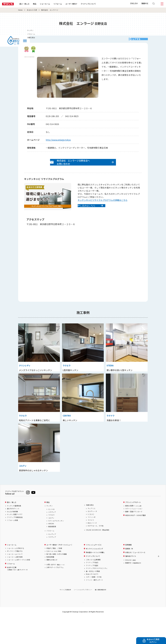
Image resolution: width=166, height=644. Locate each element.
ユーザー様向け (80, 4)
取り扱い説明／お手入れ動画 (57, 581)
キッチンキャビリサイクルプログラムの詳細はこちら (103, 206)
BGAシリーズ (92, 550)
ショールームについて (15, 581)
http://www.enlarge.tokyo (58, 142)
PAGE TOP (83, 629)
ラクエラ (51, 542)
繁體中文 (145, 3)
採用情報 (128, 572)
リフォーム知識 (12, 547)
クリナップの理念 (92, 590)
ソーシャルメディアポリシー (83, 617)
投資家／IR (129, 576)
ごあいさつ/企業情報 (93, 587)
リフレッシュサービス (94, 572)
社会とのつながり (92, 601)
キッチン (50, 533)
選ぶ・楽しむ (33, 4)
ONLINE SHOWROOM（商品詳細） (98, 557)
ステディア (52, 539)
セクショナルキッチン (56, 548)
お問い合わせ (56, 592)
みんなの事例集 (12, 539)
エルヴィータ (92, 539)
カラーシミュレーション (134, 536)
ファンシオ (92, 544)
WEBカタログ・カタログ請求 (136, 542)
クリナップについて (97, 4)
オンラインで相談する (15, 578)
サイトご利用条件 (65, 617)
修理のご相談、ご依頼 (54, 575)
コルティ (51, 545)
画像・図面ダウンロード (134, 539)
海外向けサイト (131, 583)
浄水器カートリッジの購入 (95, 580)
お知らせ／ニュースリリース (135, 580)
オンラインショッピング (94, 576)
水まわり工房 (32, 10)
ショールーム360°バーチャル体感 (18, 587)
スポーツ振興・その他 (94, 604)
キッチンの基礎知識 (14, 533)
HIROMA (51, 551)
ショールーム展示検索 (15, 584)
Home (20, 10)
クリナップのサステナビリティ (97, 595)
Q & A (54, 578)
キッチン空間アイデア (15, 542)
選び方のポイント (13, 536)
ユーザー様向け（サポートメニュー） (60, 572)
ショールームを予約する (16, 575)
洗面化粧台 (90, 532)
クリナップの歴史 (92, 593)
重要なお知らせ (52, 587)
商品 (48, 530)
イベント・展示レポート (94, 607)
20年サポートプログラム (55, 595)
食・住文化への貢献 (93, 598)
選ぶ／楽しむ (12, 530)
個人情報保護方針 (101, 617)
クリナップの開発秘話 (15, 545)
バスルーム (50, 558)
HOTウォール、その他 (96, 553)
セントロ (51, 536)
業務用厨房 (52, 554)
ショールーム (53, 4)
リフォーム (66, 4)
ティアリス (91, 536)
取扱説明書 (50, 584)
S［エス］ (91, 541)
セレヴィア (52, 561)
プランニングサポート (133, 530)
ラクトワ (91, 547)
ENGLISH (134, 3)
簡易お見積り (134, 533)
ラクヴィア (52, 564)
